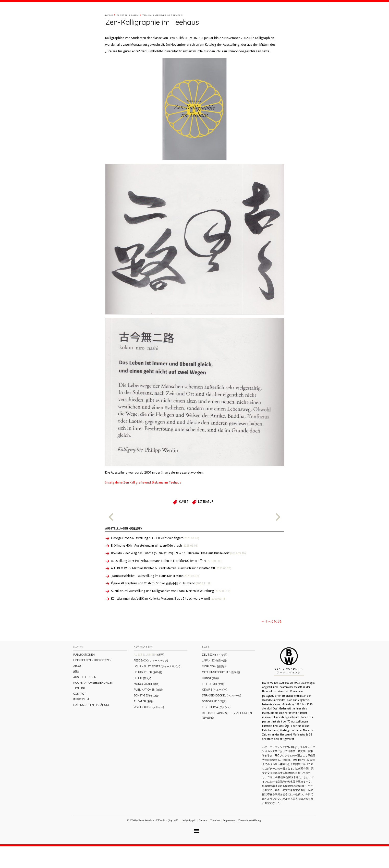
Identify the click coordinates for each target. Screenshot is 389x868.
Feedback (151, 682)
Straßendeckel (222, 717)
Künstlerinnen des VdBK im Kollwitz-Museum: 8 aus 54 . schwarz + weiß (169, 620)
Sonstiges (146, 717)
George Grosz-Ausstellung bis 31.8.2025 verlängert (155, 560)
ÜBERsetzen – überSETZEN (92, 682)
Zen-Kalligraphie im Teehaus (162, 37)
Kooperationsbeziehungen (93, 704)
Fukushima (216, 729)
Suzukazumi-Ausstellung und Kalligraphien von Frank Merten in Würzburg (171, 613)
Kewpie (215, 711)
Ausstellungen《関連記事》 (124, 550)
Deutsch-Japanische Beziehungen (227, 737)
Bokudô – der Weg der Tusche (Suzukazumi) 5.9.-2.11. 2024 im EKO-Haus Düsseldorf (178, 575)
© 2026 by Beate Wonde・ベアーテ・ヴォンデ (152, 842)
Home (109, 37)
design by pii (188, 842)
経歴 (259, 16)
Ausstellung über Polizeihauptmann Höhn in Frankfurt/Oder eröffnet (167, 583)
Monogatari (147, 706)
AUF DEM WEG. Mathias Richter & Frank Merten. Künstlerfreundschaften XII (171, 590)
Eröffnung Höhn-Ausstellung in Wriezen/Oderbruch (155, 567)
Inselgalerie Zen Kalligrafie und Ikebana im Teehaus (143, 504)
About (246, 16)
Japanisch (214, 682)
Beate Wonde (93, 17)
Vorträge (149, 729)
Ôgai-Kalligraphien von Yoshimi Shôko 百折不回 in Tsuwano (161, 605)
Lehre (143, 700)
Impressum (81, 721)
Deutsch (215, 676)
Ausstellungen (127, 37)
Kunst (184, 523)
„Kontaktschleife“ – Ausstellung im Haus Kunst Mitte (155, 598)
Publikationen (84, 676)
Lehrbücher (148, 694)
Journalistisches (157, 688)
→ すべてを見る (272, 643)
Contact (290, 16)
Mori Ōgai (214, 688)
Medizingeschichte (221, 694)
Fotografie (214, 723)
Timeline (272, 16)
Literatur (206, 523)
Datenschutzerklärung (92, 727)
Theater (144, 723)
